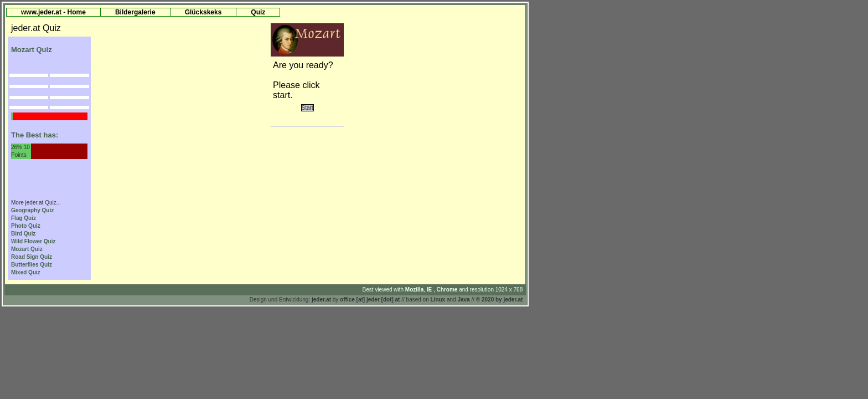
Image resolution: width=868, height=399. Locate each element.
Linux (438, 300)
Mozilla (414, 290)
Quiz (258, 12)
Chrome (448, 290)
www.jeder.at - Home (53, 12)
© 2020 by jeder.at (500, 300)
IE (430, 290)
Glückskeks (203, 12)
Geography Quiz (32, 210)
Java (463, 300)
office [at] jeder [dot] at (370, 300)
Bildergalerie (135, 12)
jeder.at (321, 300)
